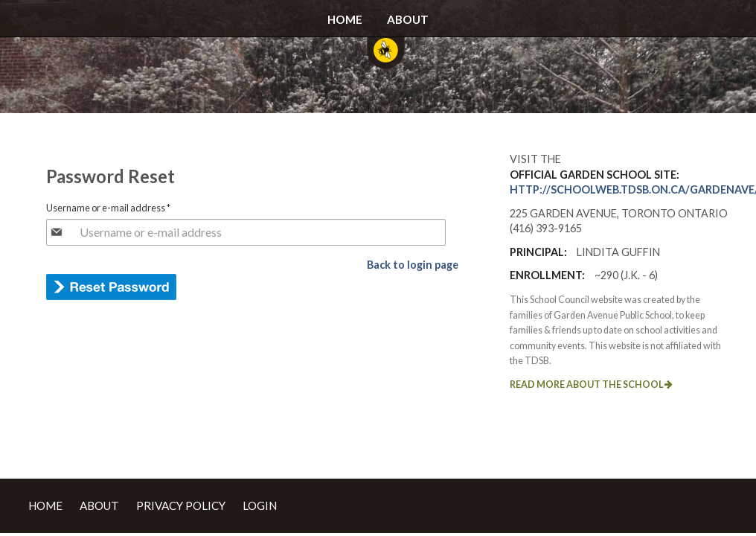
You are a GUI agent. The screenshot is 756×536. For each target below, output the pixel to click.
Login (260, 505)
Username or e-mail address (108, 208)
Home (345, 19)
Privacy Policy (181, 505)
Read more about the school (591, 385)
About (408, 19)
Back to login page (413, 265)
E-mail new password (111, 287)
